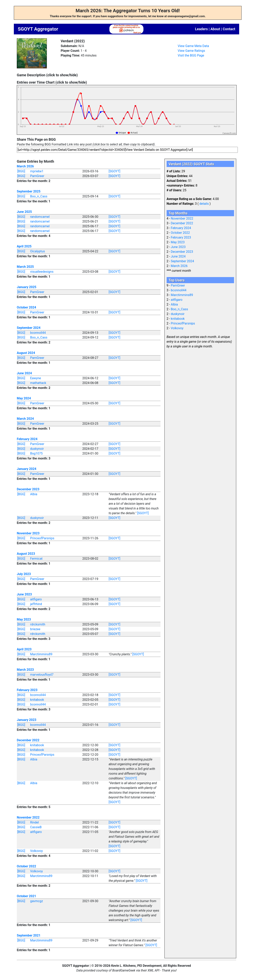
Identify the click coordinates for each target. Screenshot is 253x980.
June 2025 (24, 212)
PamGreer (37, 176)
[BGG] (21, 171)
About (215, 29)
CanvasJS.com (229, 133)
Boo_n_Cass (39, 196)
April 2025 (24, 246)
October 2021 (26, 896)
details (204, 204)
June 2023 (24, 594)
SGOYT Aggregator (38, 29)
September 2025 (29, 191)
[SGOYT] (115, 171)
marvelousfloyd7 (42, 675)
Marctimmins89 (41, 654)
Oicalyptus (38, 251)
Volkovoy (37, 851)
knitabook (37, 700)
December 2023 (28, 489)
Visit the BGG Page (191, 55)
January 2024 (27, 469)
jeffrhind (36, 604)
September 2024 (29, 328)
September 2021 (29, 935)
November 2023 (28, 533)
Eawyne (36, 378)
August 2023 (26, 554)
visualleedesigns (42, 272)
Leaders (201, 29)
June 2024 (24, 373)
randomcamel (40, 217)
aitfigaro (36, 599)
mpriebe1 (37, 171)
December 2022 (28, 740)
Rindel (35, 822)
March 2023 (25, 670)
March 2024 (25, 419)
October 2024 (26, 307)
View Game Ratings (191, 51)
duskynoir (37, 449)
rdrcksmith (38, 624)
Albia (34, 494)
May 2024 (24, 398)
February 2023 (27, 690)
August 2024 (26, 353)
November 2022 (28, 817)
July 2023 (24, 574)
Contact (229, 29)
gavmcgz (37, 901)
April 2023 (24, 649)
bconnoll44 (38, 333)
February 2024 (27, 439)
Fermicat (36, 559)
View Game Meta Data (193, 46)
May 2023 (24, 619)
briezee (35, 629)
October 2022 (26, 866)
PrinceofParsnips (42, 538)
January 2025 (27, 287)
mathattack (38, 383)
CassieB (36, 827)
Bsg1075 (36, 453)
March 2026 (25, 166)
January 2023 (27, 720)
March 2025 (25, 267)
